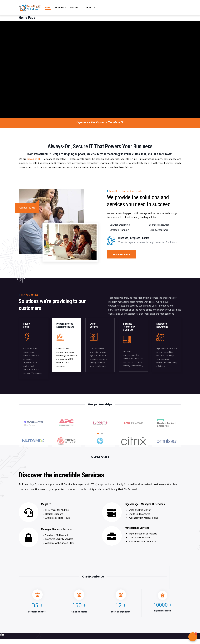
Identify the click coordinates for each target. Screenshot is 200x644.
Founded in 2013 (27, 208)
